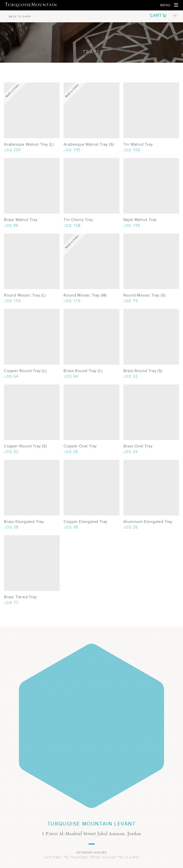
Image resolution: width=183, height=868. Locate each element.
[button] (163, 16)
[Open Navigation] (169, 5)
